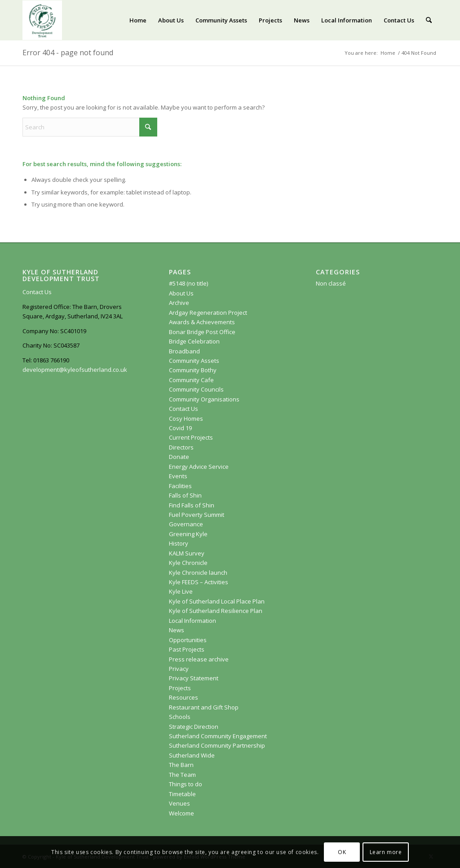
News (177, 630)
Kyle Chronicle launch (198, 573)
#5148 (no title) (188, 283)
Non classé (331, 283)
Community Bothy (193, 370)
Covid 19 (180, 428)
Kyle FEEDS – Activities (199, 582)
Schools (180, 717)
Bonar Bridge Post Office (202, 332)
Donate (179, 457)
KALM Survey (187, 553)
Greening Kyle (189, 534)
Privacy (179, 669)
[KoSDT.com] (42, 20)
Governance (186, 524)
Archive (179, 303)
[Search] (429, 20)
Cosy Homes (186, 419)
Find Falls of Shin (192, 505)
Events (178, 476)
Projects (180, 688)
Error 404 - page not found (68, 53)
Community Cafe (191, 380)
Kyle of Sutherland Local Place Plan (217, 601)
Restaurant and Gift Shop (204, 707)
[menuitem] (138, 20)
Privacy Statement (194, 678)
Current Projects (191, 437)
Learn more (386, 852)
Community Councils (196, 389)
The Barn (181, 765)
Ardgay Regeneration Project (208, 313)
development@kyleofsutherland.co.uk (75, 370)
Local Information (192, 621)
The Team (182, 775)
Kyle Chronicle (188, 563)
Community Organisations (204, 399)
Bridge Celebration (194, 341)
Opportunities (188, 640)
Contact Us (37, 292)
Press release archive (199, 659)
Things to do (186, 784)
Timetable (182, 794)
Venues (179, 803)
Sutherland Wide (192, 755)
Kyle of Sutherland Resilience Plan (216, 611)
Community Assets (194, 361)
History (179, 543)
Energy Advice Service (199, 467)
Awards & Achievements (202, 322)
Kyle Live (181, 591)
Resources (184, 697)
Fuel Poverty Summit (197, 515)
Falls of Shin (185, 495)
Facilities (180, 486)
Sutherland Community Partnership (217, 745)
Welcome (181, 813)
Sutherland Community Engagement (218, 736)
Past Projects (187, 649)
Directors (181, 447)
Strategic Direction (194, 727)
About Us (181, 293)
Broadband (184, 351)
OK (342, 852)
